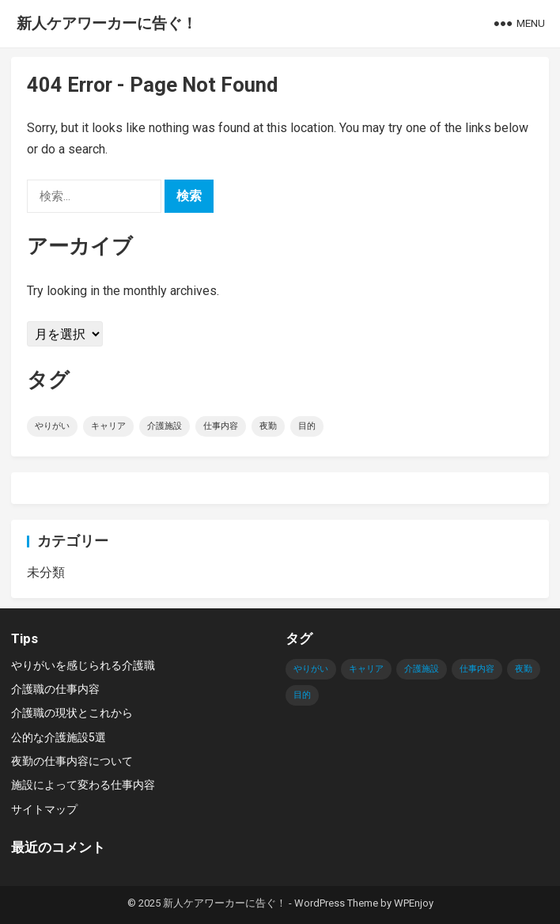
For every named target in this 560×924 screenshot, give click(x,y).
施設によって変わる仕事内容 (83, 785)
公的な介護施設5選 (59, 737)
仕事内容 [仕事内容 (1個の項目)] (221, 426)
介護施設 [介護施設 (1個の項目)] (165, 426)
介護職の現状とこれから (72, 713)
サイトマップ (44, 809)
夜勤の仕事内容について (72, 761)
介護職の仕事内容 (55, 689)
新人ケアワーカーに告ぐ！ (107, 23)
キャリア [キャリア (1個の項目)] (108, 426)
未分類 (46, 572)
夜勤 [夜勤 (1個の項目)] (268, 426)
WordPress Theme (336, 903)
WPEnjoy (414, 903)
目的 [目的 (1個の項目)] (307, 426)
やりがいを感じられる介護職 (83, 665)
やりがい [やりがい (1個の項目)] (52, 426)
